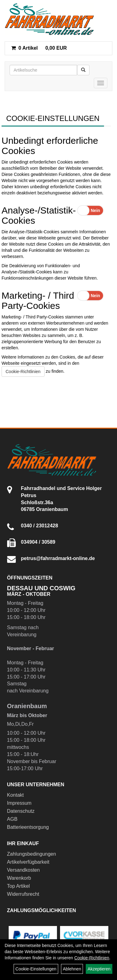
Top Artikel (19, 886)
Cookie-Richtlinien (23, 372)
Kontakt (15, 795)
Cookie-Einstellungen (36, 969)
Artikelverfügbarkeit (28, 862)
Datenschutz (21, 811)
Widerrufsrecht (23, 894)
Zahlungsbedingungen (32, 854)
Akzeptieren (99, 969)
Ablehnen (72, 969)
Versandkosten (24, 870)
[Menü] (101, 83)
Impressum (19, 803)
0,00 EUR (39, 48)
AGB (12, 819)
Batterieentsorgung (28, 827)
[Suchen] (83, 70)
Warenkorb (19, 878)
